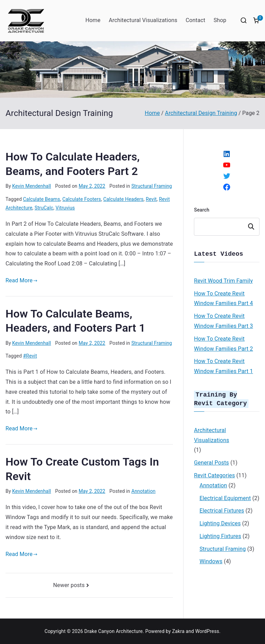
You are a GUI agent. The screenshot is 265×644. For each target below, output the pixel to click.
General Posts (211, 461)
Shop (220, 20)
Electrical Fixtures (222, 509)
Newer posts (69, 585)
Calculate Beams (42, 199)
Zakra (178, 631)
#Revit (30, 356)
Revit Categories (214, 473)
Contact (195, 20)
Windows (211, 559)
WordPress (207, 631)
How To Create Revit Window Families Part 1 (223, 365)
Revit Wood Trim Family (223, 280)
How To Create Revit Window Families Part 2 (223, 343)
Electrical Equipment (225, 496)
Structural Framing (152, 186)
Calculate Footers (82, 199)
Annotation (144, 491)
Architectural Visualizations (143, 20)
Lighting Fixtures (220, 534)
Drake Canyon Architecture (113, 631)
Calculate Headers (123, 199)
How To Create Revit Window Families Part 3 (223, 320)
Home (93, 20)
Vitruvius (65, 208)
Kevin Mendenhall (31, 186)
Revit (151, 199)
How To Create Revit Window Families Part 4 (223, 298)
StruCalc (44, 208)
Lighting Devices (220, 521)
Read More (22, 280)
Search (202, 210)
